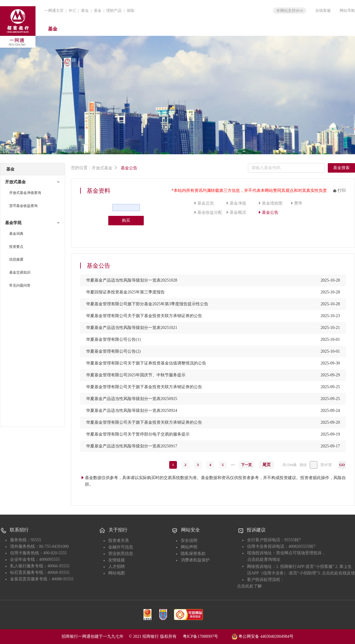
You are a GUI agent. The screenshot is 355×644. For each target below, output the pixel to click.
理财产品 (114, 11)
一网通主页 (54, 11)
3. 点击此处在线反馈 (336, 573)
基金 (98, 11)
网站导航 (347, 11)
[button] (33, 182)
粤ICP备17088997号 (207, 636)
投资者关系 (119, 541)
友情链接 (117, 560)
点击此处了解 (249, 586)
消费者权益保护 (195, 560)
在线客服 (323, 11)
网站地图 (117, 573)
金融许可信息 (121, 547)
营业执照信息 (121, 554)
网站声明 (189, 547)
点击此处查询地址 (264, 559)
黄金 (85, 11)
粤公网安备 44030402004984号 (263, 636)
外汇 (72, 11)
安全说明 (189, 541)
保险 (130, 11)
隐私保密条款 (193, 554)
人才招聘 (117, 567)
